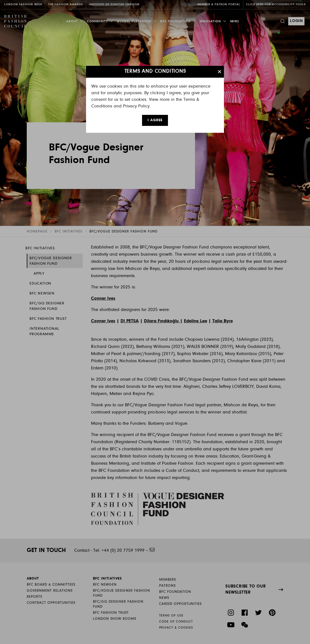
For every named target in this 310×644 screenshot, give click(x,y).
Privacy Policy (136, 106)
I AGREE (155, 120)
